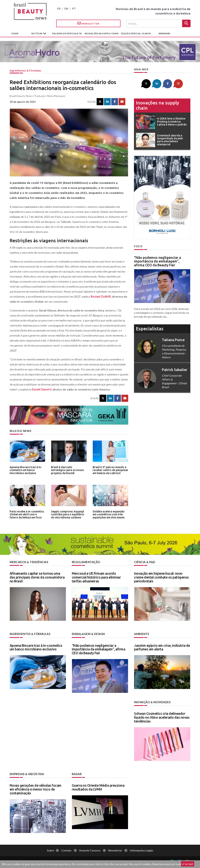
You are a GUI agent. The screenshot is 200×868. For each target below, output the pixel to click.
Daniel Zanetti (41, 389)
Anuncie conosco (90, 850)
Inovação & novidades (152, 702)
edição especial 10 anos (136, 33)
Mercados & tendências (29, 562)
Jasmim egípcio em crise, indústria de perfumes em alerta (162, 647)
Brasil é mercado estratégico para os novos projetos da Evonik (69, 470)
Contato (66, 850)
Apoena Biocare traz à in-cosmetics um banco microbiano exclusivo (25, 470)
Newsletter (88, 23)
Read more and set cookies (168, 864)
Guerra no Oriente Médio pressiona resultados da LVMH (98, 787)
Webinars (164, 33)
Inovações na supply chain (102, 33)
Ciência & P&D (145, 562)
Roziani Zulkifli (100, 296)
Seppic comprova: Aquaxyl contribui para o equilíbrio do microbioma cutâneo (69, 514)
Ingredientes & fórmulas (25, 70)
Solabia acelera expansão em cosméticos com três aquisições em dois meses (108, 514)
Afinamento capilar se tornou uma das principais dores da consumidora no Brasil (37, 577)
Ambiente (141, 634)
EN (66, 9)
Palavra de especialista (67, 33)
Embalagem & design (88, 634)
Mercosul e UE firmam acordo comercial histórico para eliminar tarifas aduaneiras (96, 577)
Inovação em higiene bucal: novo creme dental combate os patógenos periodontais (161, 577)
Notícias (37, 33)
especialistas (150, 328)
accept (188, 864)
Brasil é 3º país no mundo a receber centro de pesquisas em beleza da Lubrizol (110, 470)
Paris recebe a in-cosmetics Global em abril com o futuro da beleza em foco (27, 514)
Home (15, 33)
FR (59, 9)
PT (74, 9)
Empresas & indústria (27, 774)
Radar (77, 774)
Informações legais (141, 850)
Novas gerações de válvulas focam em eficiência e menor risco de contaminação (36, 789)
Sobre (51, 850)
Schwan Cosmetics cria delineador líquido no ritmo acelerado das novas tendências (162, 717)
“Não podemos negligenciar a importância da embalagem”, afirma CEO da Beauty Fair (157, 261)
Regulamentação (86, 562)
